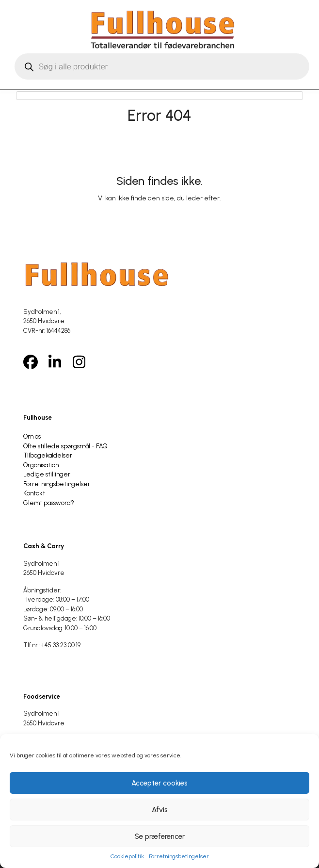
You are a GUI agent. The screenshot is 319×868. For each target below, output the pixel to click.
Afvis (160, 810)
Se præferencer (160, 836)
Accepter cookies (159, 783)
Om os (32, 436)
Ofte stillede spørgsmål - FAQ (65, 446)
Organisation (41, 465)
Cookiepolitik (127, 856)
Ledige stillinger (47, 474)
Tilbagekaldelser (48, 455)
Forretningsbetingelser (179, 856)
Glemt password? (49, 503)
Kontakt (34, 493)
